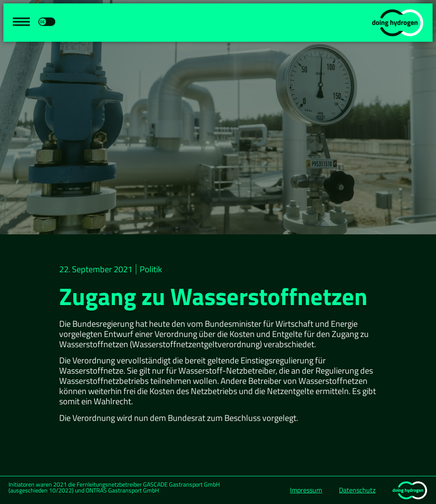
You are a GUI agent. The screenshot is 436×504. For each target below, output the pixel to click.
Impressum (306, 490)
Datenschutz (357, 490)
